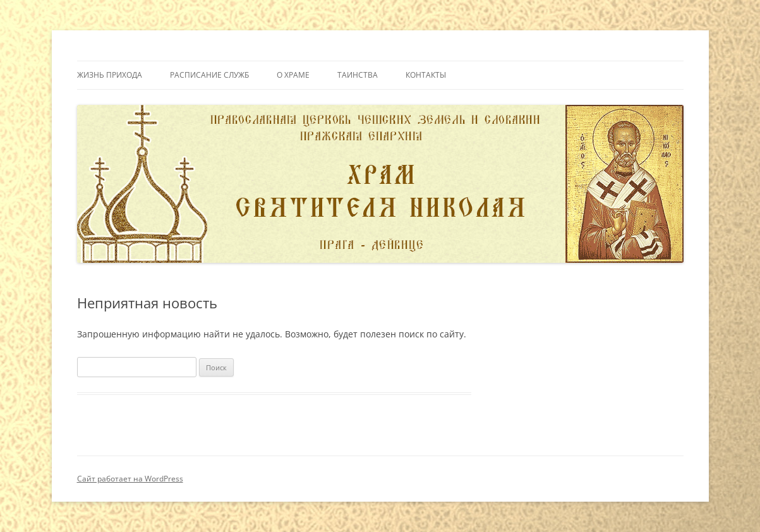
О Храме (293, 75)
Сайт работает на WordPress (130, 479)
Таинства (358, 75)
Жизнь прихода (110, 75)
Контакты (426, 75)
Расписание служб (209, 75)
